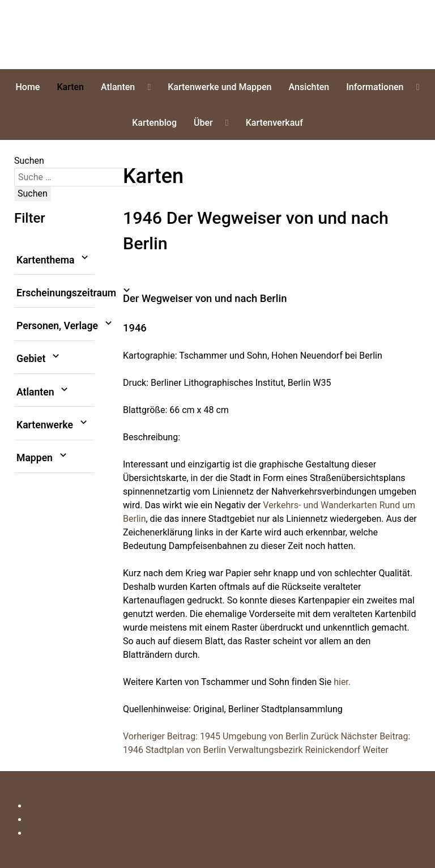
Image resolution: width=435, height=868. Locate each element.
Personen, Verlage (56, 326)
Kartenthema (54, 260)
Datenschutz (53, 833)
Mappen (43, 458)
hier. (342, 682)
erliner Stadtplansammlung (71, 34)
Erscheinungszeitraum (56, 293)
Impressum (51, 820)
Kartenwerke (53, 425)
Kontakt (43, 806)
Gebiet (39, 359)
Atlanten (44, 392)
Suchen (29, 161)
